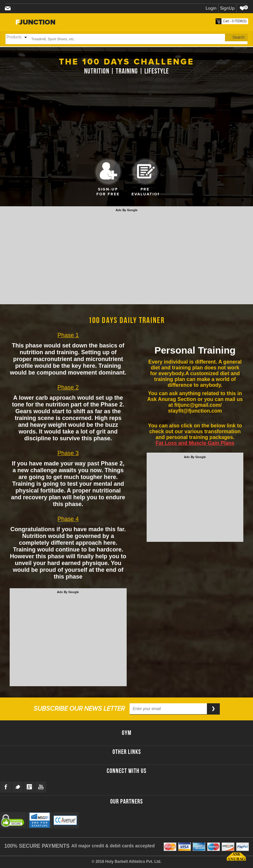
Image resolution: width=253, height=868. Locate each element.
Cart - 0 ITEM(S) (235, 21)
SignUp (227, 8)
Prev (83, 175)
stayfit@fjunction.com (9, 9)
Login (211, 8)
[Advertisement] (126, 257)
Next (170, 175)
